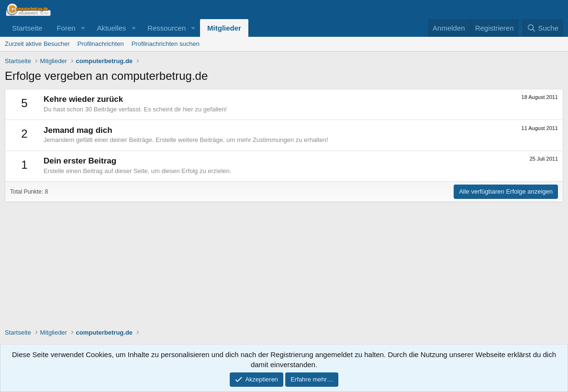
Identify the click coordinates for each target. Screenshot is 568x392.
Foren (66, 28)
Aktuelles (111, 28)
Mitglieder (224, 28)
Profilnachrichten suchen (166, 44)
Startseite (27, 28)
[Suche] (543, 28)
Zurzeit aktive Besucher (37, 44)
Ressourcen (167, 28)
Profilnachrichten (101, 44)
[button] (83, 28)
